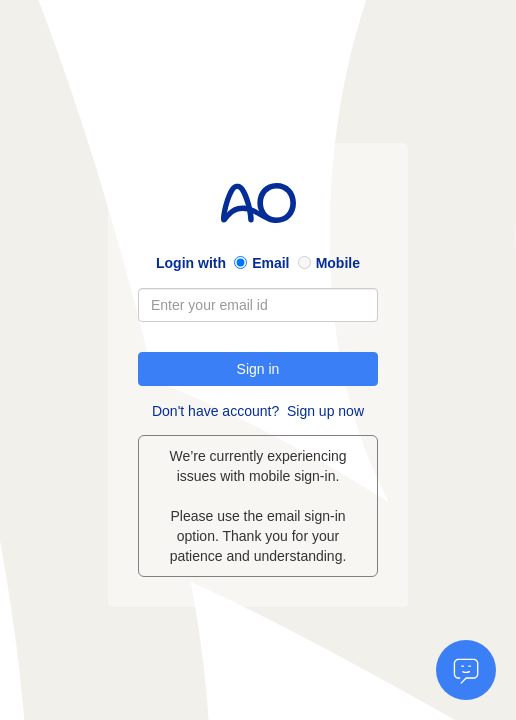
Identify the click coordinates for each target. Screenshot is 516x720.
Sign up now (325, 411)
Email (270, 263)
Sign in (258, 369)
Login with (191, 263)
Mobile (338, 263)
